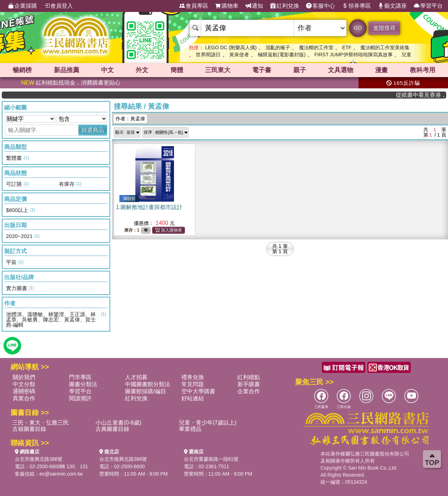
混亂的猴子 (278, 48)
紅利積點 (249, 377)
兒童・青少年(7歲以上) (208, 423)
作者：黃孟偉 (130, 119)
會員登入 (58, 6)
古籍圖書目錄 (29, 429)
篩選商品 (93, 130)
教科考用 (423, 70)
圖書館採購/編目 (145, 391)
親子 (300, 70)
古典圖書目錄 (112, 429)
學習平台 (428, 6)
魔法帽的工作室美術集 (385, 48)
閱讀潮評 (80, 398)
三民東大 (218, 70)
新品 (67, 70)
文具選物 (341, 70)
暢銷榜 (22, 70)
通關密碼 (24, 391)
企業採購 (23, 6)
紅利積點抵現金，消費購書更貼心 (71, 83)
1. (149, 207)
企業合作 (249, 391)
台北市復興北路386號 (39, 459)
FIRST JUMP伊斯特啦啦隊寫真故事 (354, 55)
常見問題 (193, 384)
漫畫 (381, 70)
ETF (347, 48)
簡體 (177, 70)
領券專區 (356, 6)
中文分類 (24, 384)
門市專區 (80, 377)
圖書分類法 (83, 384)
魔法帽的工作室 (316, 48)
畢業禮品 (190, 429)
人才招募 (136, 377)
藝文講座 (392, 6)
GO (358, 28)
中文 (107, 70)
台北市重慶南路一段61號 (211, 459)
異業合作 (24, 398)
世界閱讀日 (208, 55)
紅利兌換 (285, 6)
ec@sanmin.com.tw (61, 474)
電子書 (262, 70)
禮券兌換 (193, 377)
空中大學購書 (198, 391)
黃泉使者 (239, 55)
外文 (142, 70)
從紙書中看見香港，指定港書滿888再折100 (426, 95)
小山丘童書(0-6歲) (118, 423)
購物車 (227, 6)
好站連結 (193, 398)
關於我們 (24, 377)
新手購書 (249, 384)
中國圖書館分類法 (148, 384)
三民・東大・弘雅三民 (41, 423)
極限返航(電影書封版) (282, 55)
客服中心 (321, 6)
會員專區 (194, 6)
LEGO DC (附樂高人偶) (231, 48)
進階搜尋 (384, 28)
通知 (254, 6)
